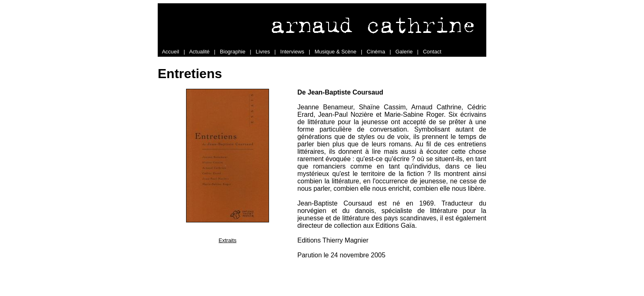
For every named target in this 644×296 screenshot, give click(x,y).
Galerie (404, 52)
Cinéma (376, 52)
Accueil (170, 52)
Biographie (232, 52)
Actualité (199, 52)
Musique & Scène (336, 52)
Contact (432, 52)
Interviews (292, 52)
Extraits (227, 240)
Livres (263, 52)
